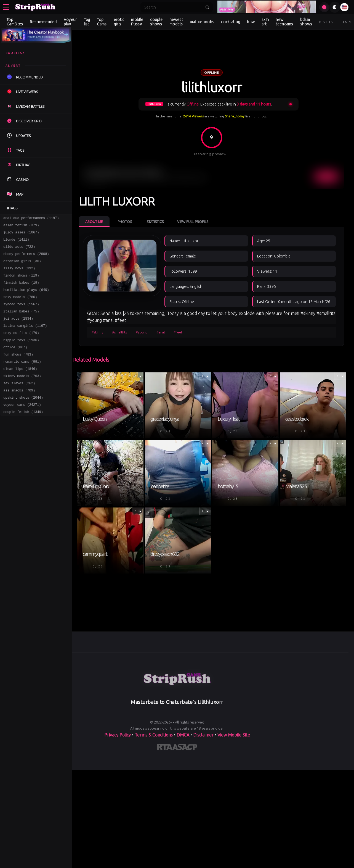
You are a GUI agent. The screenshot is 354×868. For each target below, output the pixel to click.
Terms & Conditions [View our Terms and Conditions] (154, 735)
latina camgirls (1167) (25, 339)
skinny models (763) (22, 395)
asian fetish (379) (21, 227)
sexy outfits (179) (21, 347)
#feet (178, 332)
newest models (176, 22)
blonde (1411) (16, 243)
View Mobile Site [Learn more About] (234, 735)
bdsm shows (306, 22)
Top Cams (102, 22)
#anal (161, 332)
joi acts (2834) (18, 331)
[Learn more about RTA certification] (165, 748)
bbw (251, 22)
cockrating (231, 22)
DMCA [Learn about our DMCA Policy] (183, 735)
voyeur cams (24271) (22, 427)
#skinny (97, 332)
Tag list (87, 22)
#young (142, 332)
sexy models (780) (20, 307)
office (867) (15, 363)
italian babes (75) (21, 323)
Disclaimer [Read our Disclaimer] (203, 735)
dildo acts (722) (19, 251)
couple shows (156, 22)
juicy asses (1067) (21, 235)
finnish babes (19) (21, 291)
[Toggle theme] (335, 7)
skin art (265, 22)
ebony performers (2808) (26, 259)
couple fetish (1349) (23, 435)
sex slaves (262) (19, 403)
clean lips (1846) (20, 387)
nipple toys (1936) (21, 355)
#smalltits (119, 332)
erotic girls (119, 22)
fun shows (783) (18, 371)
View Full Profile (193, 222)
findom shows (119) (21, 283)
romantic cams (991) (22, 379)
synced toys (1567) (21, 315)
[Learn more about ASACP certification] (185, 748)
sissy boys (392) (19, 275)
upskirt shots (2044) (23, 419)
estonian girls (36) (22, 267)
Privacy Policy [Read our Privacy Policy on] (118, 735)
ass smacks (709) (19, 411)
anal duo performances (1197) (31, 219)
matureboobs (202, 22)
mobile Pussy (137, 22)
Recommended (43, 22)
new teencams (284, 22)
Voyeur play (70, 22)
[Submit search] (207, 7)
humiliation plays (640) (26, 299)
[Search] (173, 7)
